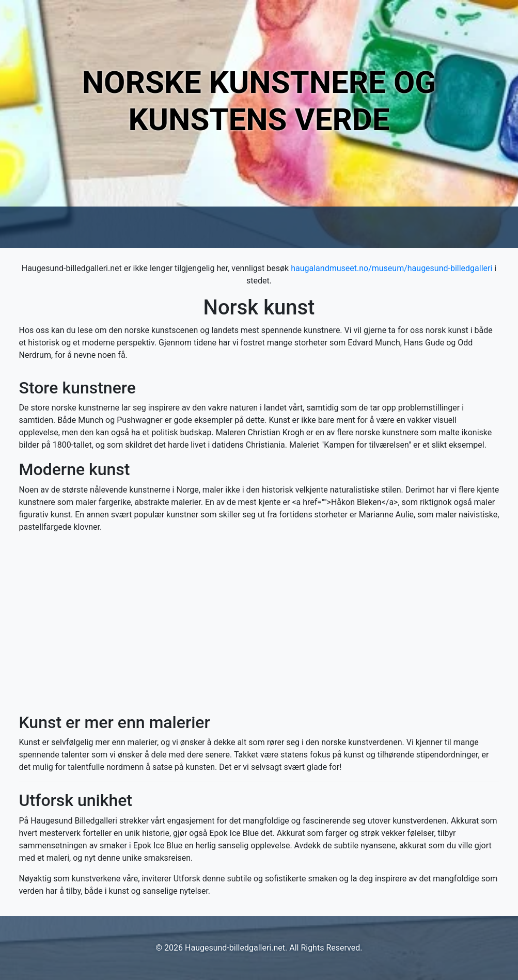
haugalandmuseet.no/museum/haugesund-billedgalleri (391, 268)
